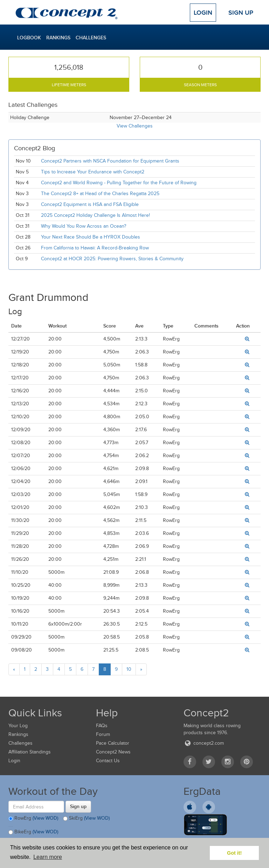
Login (203, 13)
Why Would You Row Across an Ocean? (84, 226)
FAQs (102, 726)
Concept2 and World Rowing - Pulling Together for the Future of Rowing (119, 183)
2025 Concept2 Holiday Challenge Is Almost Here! (95, 215)
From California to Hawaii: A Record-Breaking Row (95, 248)
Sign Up (241, 13)
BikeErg (33, 832)
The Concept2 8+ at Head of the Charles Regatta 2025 (100, 194)
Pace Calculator (113, 743)
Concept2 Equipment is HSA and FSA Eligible (90, 204)
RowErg (33, 819)
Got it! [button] (234, 853)
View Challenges (135, 126)
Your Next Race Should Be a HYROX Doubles (91, 237)
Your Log (18, 726)
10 (129, 669)
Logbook (29, 37)
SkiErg (86, 819)
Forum (103, 734)
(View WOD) (45, 818)
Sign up (78, 806)
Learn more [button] (48, 857)
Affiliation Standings (30, 752)
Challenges (91, 37)
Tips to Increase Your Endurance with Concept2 (93, 172)
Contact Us (108, 761)
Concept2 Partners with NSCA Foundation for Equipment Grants (110, 161)
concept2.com (204, 743)
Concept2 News (113, 752)
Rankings (58, 37)
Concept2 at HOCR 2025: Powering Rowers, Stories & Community (112, 259)
